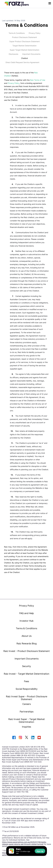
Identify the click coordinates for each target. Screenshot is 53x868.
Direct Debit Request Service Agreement (22, 62)
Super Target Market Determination (25, 50)
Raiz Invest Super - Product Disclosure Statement (27, 698)
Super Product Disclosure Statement (25, 41)
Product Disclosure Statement (24, 37)
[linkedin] (33, 738)
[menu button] (50, 3)
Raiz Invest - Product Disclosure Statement (27, 651)
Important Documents (31, 54)
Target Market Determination (24, 46)
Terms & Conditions (17, 33)
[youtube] (39, 738)
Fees (26, 681)
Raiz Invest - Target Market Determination (27, 674)
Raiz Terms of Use (38, 80)
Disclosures (13, 54)
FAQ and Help (27, 613)
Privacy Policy (35, 33)
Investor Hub (26, 621)
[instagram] (20, 738)
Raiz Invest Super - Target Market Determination (27, 720)
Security (26, 666)
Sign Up (40, 851)
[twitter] (27, 738)
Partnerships (27, 712)
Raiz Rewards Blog (27, 643)
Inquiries (26, 727)
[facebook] (14, 738)
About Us (27, 636)
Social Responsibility (27, 689)
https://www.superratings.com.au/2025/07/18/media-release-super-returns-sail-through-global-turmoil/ (24, 843)
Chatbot (24, 58)
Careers (27, 704)
